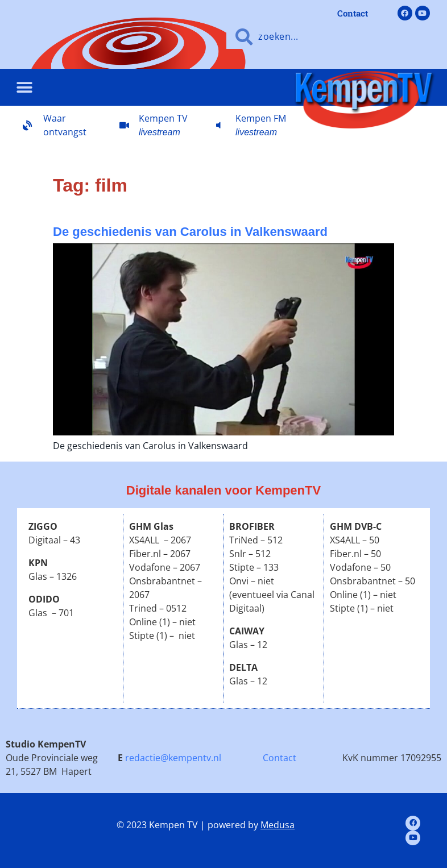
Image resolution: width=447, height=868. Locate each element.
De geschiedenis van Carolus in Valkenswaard (190, 232)
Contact (280, 758)
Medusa (278, 825)
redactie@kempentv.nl (173, 758)
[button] (24, 87)
